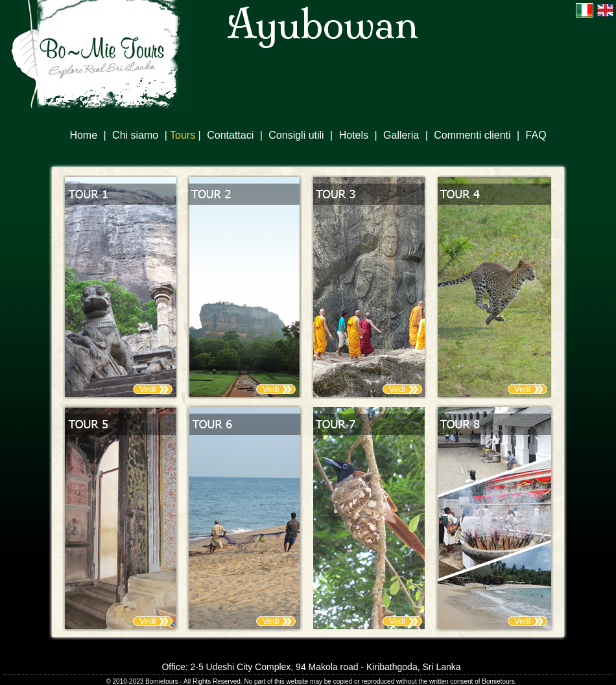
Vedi (148, 389)
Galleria (401, 135)
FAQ (536, 135)
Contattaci (230, 135)
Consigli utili (296, 135)
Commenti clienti (472, 135)
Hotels (354, 135)
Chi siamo (135, 135)
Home (83, 135)
